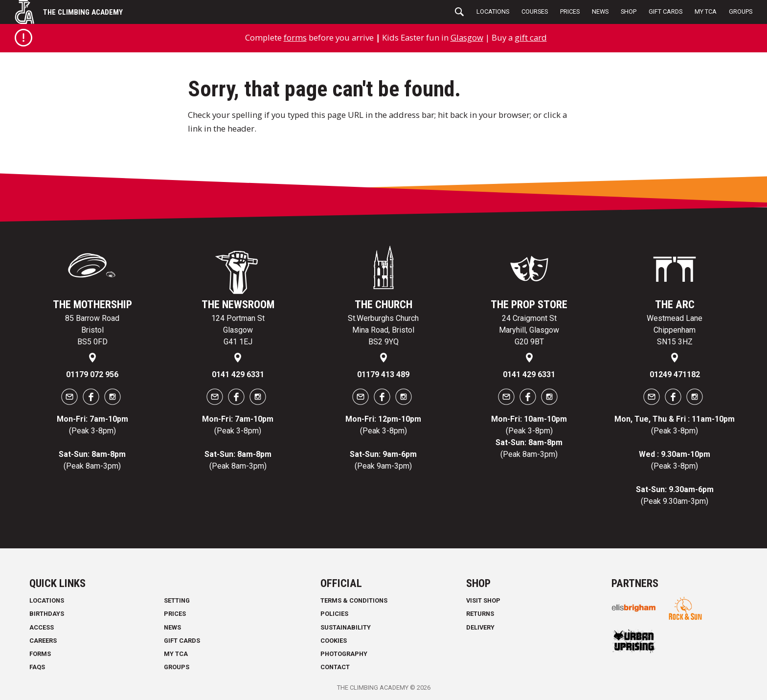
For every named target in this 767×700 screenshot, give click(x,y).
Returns (480, 614)
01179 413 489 (383, 374)
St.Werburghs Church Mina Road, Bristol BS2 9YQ (383, 330)
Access (42, 627)
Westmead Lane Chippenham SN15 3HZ (675, 330)
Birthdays (47, 614)
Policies (334, 614)
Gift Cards (665, 11)
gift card (531, 37)
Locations (493, 11)
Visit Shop (483, 600)
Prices (570, 11)
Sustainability (346, 627)
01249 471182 (675, 374)
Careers (43, 641)
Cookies (334, 641)
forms (295, 37)
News (600, 11)
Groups (741, 11)
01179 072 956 (92, 374)
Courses (535, 11)
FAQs (37, 667)
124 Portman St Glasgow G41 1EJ (238, 330)
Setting (177, 600)
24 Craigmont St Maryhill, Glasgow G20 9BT (529, 330)
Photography (344, 654)
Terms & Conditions (354, 600)
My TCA (706, 11)
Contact (335, 667)
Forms (40, 654)
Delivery (480, 627)
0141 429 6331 (238, 374)
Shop (629, 11)
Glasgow (467, 37)
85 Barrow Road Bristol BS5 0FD (92, 330)
